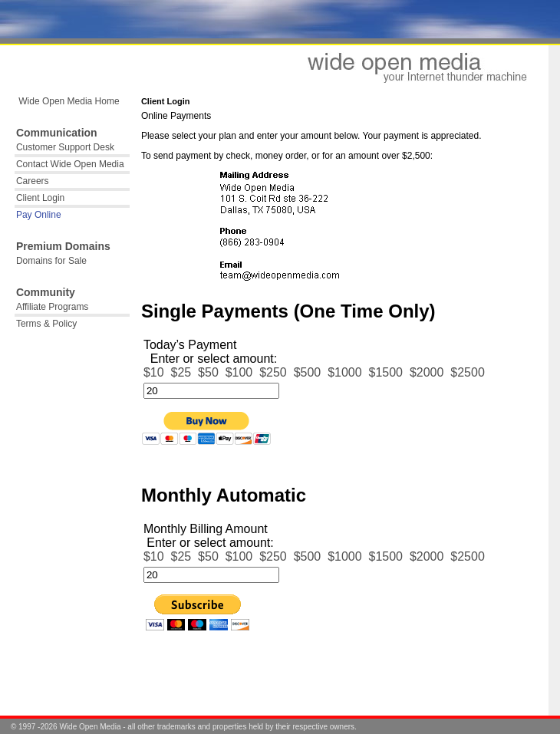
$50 (208, 372)
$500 (308, 372)
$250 (273, 372)
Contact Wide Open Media (70, 164)
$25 (181, 372)
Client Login (40, 198)
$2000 (427, 372)
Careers (33, 181)
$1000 (345, 372)
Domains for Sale (51, 261)
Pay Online (39, 215)
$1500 (386, 372)
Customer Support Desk (65, 147)
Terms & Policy (46, 324)
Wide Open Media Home (68, 101)
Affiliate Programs (52, 307)
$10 (154, 372)
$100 (239, 372)
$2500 (468, 372)
